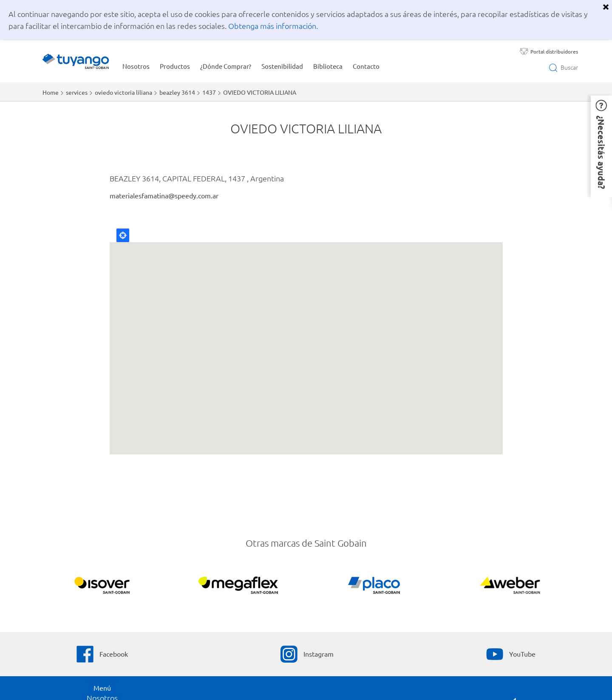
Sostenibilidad (282, 66)
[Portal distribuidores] (549, 51)
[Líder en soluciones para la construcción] (510, 586)
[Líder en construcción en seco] (374, 586)
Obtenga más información (272, 26)
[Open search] (564, 68)
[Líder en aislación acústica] (102, 586)
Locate (123, 235)
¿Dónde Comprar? (226, 66)
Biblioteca (328, 66)
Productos (175, 66)
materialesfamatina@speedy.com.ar (164, 195)
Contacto (366, 66)
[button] (601, 146)
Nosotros (136, 66)
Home (51, 92)
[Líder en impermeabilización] (238, 586)
